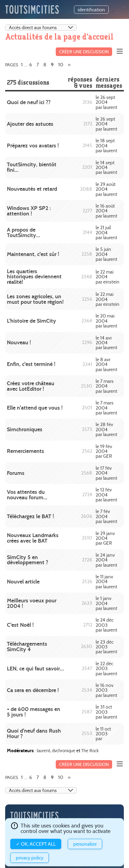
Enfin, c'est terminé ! (31, 364)
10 (61, 65)
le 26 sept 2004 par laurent (106, 102)
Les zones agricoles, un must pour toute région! (35, 299)
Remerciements (25, 451)
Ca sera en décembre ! (33, 690)
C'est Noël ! (20, 625)
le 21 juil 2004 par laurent (106, 232)
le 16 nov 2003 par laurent (106, 690)
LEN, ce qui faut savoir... (35, 669)
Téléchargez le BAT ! (30, 516)
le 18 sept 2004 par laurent (106, 146)
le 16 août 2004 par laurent (106, 211)
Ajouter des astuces (30, 124)
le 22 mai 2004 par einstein (107, 277)
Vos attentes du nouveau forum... (27, 495)
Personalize (85, 844)
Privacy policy (30, 858)
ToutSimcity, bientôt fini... (32, 167)
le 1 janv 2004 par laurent (106, 603)
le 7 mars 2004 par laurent (106, 386)
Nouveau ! (19, 342)
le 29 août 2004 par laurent (106, 189)
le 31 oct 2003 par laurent (106, 712)
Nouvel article (23, 582)
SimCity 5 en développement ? (28, 560)
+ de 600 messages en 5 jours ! (34, 712)
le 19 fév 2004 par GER (104, 451)
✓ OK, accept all (36, 844)
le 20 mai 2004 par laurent (106, 321)
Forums (16, 473)
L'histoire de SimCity (31, 321)
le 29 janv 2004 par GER (105, 538)
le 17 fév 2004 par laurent (106, 473)
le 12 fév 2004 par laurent (106, 495)
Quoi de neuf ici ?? (29, 102)
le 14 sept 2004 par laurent (106, 168)
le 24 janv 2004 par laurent (106, 560)
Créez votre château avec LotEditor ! (31, 386)
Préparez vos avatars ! (33, 146)
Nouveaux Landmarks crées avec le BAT (33, 538)
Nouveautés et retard (32, 189)
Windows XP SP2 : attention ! (29, 211)
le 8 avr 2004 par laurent (106, 364)
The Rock (90, 750)
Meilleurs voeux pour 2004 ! (32, 603)
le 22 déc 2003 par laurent (106, 669)
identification (91, 10)
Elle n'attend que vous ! (35, 408)
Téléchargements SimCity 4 (27, 647)
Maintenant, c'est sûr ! (33, 254)
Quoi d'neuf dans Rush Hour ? (34, 733)
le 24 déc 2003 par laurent (106, 625)
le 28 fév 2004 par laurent (106, 429)
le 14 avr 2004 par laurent (106, 343)
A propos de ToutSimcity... (24, 232)
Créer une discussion (84, 52)
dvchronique (64, 750)
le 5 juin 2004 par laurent (106, 254)
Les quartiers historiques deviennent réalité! (34, 277)
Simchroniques (25, 429)
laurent (43, 750)
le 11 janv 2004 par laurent (106, 582)
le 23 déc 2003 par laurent (106, 647)
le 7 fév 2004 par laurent (106, 516)
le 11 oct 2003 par (103, 734)
